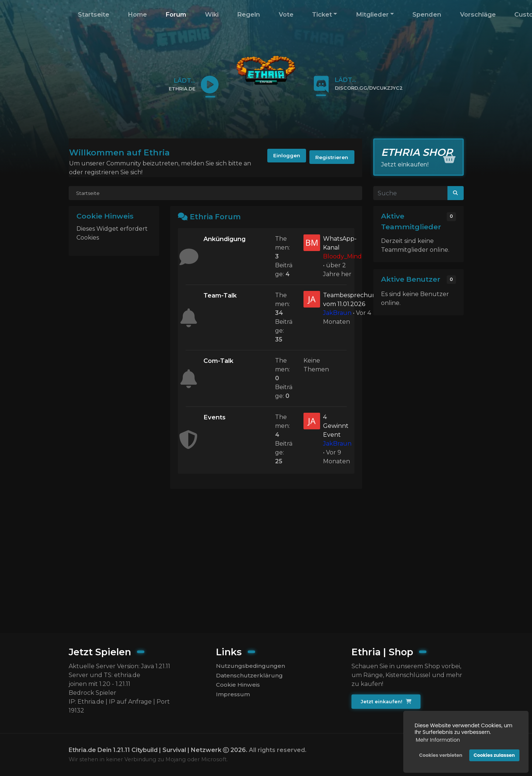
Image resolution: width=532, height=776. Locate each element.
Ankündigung (226, 239)
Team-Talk (221, 296)
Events (215, 417)
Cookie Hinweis (239, 686)
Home (137, 14)
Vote (286, 14)
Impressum (233, 696)
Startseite (94, 14)
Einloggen (279, 158)
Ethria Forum (217, 217)
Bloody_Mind (342, 256)
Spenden (427, 14)
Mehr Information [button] (437, 739)
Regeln (248, 14)
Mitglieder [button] (372, 14)
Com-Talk (220, 361)
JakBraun (337, 313)
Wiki (212, 14)
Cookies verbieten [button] (440, 754)
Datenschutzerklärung (249, 676)
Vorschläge (478, 14)
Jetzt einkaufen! (387, 702)
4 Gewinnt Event (336, 426)
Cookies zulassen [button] (493, 754)
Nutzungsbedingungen (250, 666)
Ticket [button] (322, 14)
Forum (176, 14)
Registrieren (330, 158)
